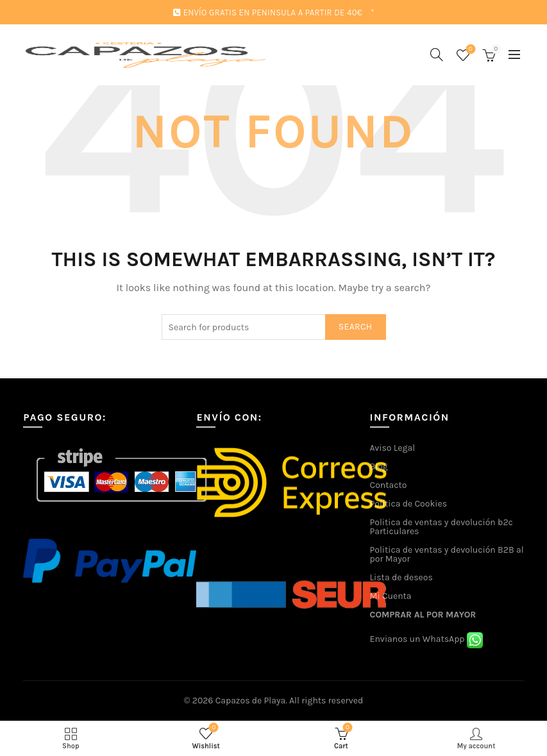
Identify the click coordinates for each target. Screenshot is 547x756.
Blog (379, 466)
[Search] (437, 55)
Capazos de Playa (251, 701)
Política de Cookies (408, 504)
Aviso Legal (393, 448)
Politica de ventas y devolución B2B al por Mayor (447, 554)
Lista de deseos (401, 577)
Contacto (389, 485)
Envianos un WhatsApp (426, 639)
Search (356, 327)
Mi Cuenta (391, 596)
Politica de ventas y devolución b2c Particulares (442, 527)
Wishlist (469, 50)
